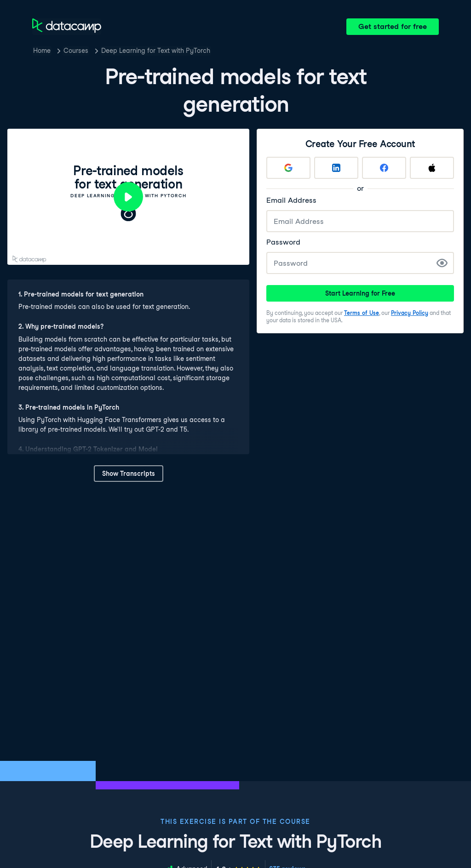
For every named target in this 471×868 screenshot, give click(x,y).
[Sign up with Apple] (432, 168)
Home (42, 51)
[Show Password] (442, 263)
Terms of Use (362, 313)
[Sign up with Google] (288, 168)
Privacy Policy (410, 313)
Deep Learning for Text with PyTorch (156, 51)
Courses (76, 51)
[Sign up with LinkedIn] (336, 168)
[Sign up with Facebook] (384, 168)
